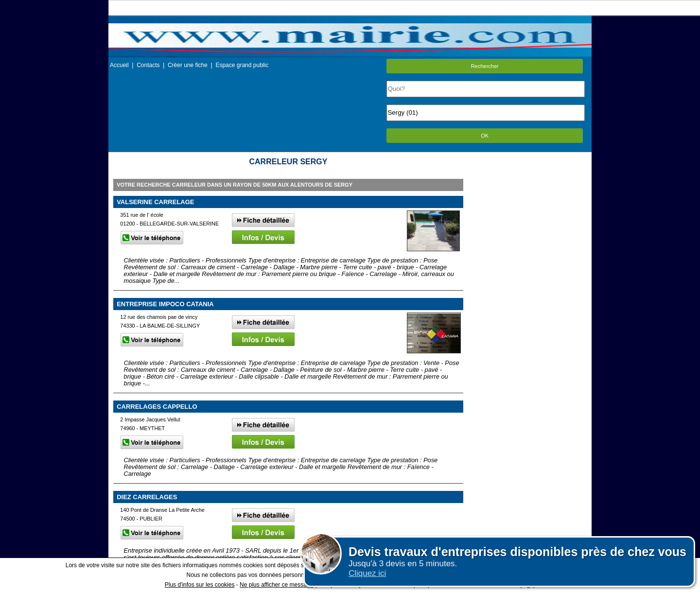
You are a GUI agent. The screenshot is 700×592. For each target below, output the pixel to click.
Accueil (119, 65)
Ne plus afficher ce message (276, 585)
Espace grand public (242, 65)
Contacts (148, 65)
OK (485, 136)
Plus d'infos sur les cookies (200, 585)
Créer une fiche (188, 65)
